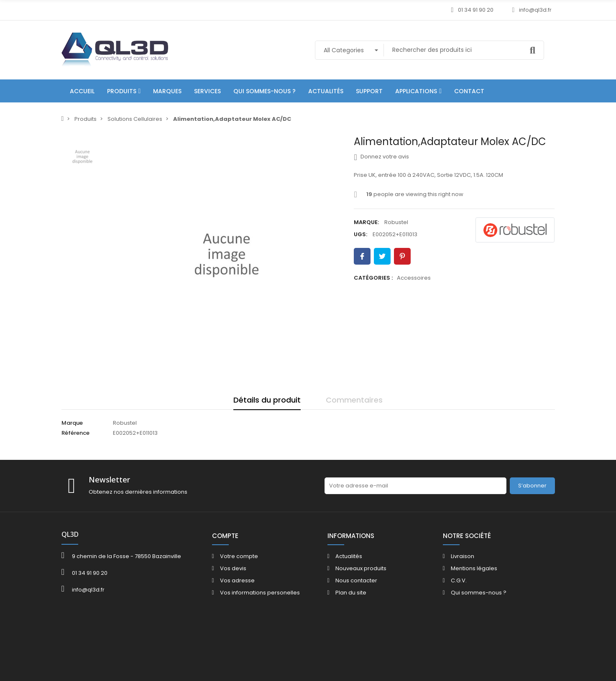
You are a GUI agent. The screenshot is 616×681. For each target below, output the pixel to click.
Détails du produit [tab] (267, 400)
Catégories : (373, 278)
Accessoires (414, 278)
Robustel (396, 222)
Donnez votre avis (381, 157)
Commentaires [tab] (354, 400)
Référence (75, 433)
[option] (227, 255)
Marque (72, 423)
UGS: (360, 234)
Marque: (366, 222)
